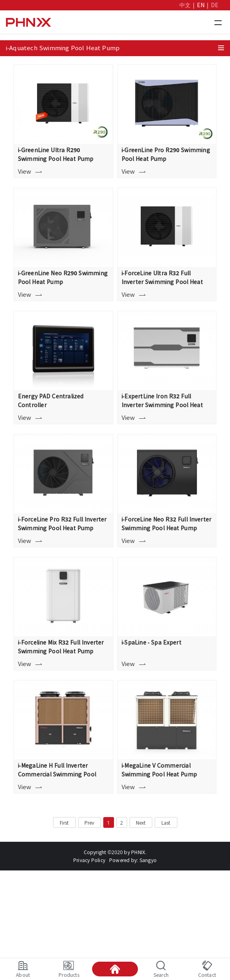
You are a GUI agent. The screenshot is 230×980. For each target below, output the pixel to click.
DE (215, 5)
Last (166, 823)
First (64, 823)
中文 (185, 5)
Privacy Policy (89, 860)
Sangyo (148, 860)
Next (141, 823)
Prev (89, 823)
